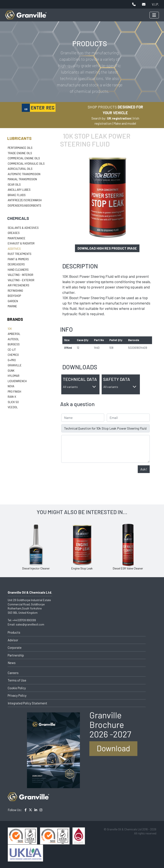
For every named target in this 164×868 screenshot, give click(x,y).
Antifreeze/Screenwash (25, 200)
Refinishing (15, 291)
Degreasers (16, 264)
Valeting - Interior (20, 275)
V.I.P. (155, 4)
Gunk (11, 371)
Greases (14, 233)
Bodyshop (14, 296)
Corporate (15, 648)
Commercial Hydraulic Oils (26, 164)
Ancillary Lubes (19, 190)
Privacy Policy (17, 695)
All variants (80, 387)
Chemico (13, 355)
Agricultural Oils (20, 169)
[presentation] (94, 474)
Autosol (13, 339)
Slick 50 (13, 402)
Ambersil (14, 334)
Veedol (13, 407)
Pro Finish (14, 392)
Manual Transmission (22, 179)
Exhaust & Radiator (21, 243)
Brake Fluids (17, 195)
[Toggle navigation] (154, 15)
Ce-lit (12, 350)
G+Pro (12, 360)
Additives (14, 249)
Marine (12, 306)
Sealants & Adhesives (23, 228)
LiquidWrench (17, 381)
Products (14, 632)
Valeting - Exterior (21, 280)
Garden (13, 301)
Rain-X (12, 397)
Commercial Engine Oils (24, 158)
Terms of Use (17, 680)
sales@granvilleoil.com (30, 624)
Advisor (13, 640)
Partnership (16, 655)
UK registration (119, 118)
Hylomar (14, 376)
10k (10, 329)
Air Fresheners (18, 285)
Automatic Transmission (24, 174)
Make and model (125, 123)
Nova (11, 386)
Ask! (144, 469)
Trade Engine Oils (20, 153)
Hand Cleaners (18, 270)
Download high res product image (107, 248)
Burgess (14, 344)
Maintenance (17, 238)
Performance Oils (20, 148)
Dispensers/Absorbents (24, 206)
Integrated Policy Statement (27, 703)
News (12, 663)
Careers (13, 673)
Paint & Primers (18, 259)
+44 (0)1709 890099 (24, 620)
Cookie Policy (17, 688)
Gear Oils (14, 185)
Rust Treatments (20, 254)
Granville (15, 365)
